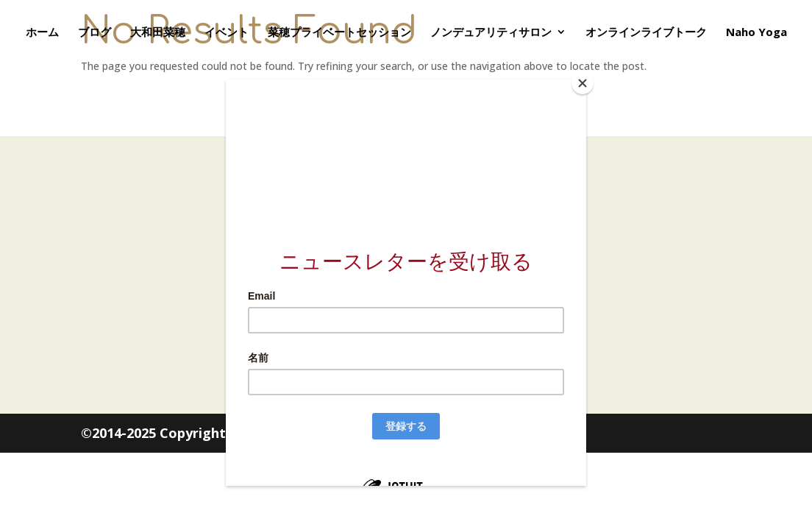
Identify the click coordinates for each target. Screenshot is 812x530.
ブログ (95, 33)
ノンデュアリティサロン (491, 33)
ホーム (42, 33)
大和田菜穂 (158, 33)
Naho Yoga (756, 33)
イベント (227, 33)
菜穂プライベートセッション (339, 33)
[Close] (583, 83)
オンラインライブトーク (646, 33)
